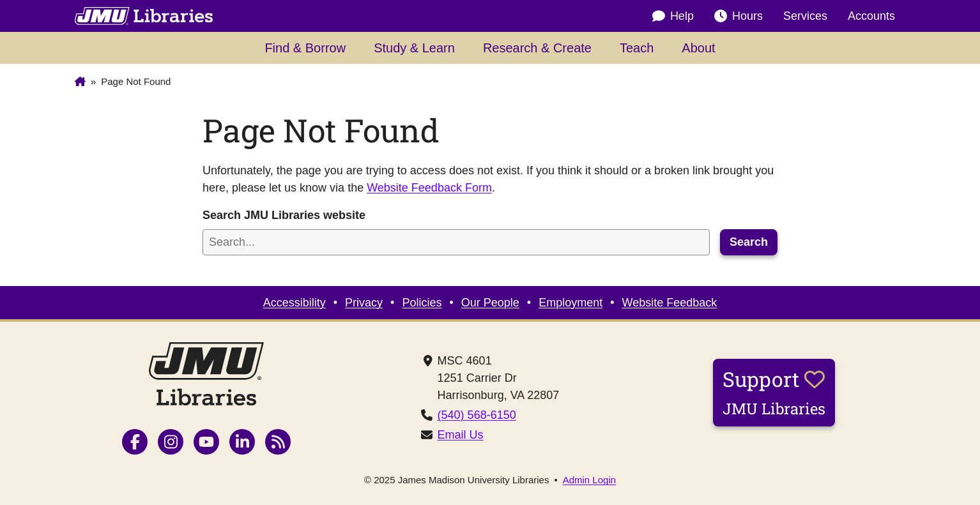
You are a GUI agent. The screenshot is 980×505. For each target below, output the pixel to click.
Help (673, 16)
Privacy (364, 303)
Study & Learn (414, 48)
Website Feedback (670, 303)
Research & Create (537, 48)
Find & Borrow (305, 48)
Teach (637, 48)
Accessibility (295, 303)
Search (749, 242)
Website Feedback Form (429, 188)
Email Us (461, 435)
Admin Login (589, 480)
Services (805, 16)
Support (774, 392)
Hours (739, 16)
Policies (422, 303)
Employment (570, 303)
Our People (490, 303)
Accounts (871, 16)
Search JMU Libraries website (284, 215)
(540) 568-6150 (477, 415)
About (698, 48)
